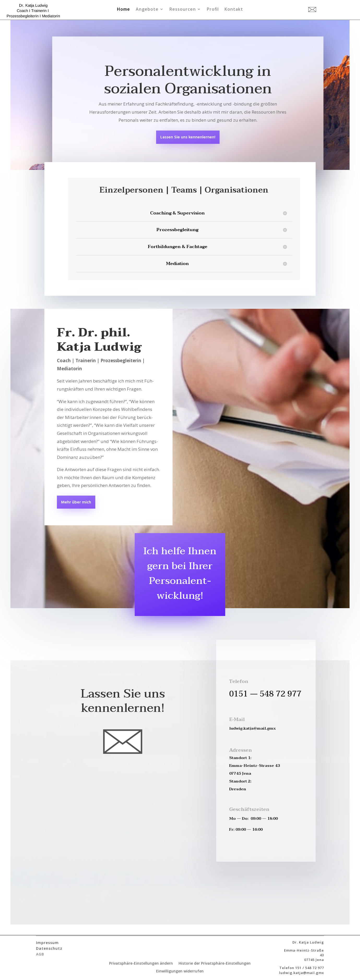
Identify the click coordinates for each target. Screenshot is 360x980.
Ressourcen (183, 10)
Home (123, 10)
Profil (213, 10)
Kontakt (234, 10)
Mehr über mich (76, 502)
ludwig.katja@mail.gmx (302, 973)
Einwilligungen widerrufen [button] (180, 971)
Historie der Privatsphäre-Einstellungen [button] (215, 964)
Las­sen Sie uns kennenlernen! (188, 137)
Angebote (147, 10)
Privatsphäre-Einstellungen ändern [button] (141, 964)
